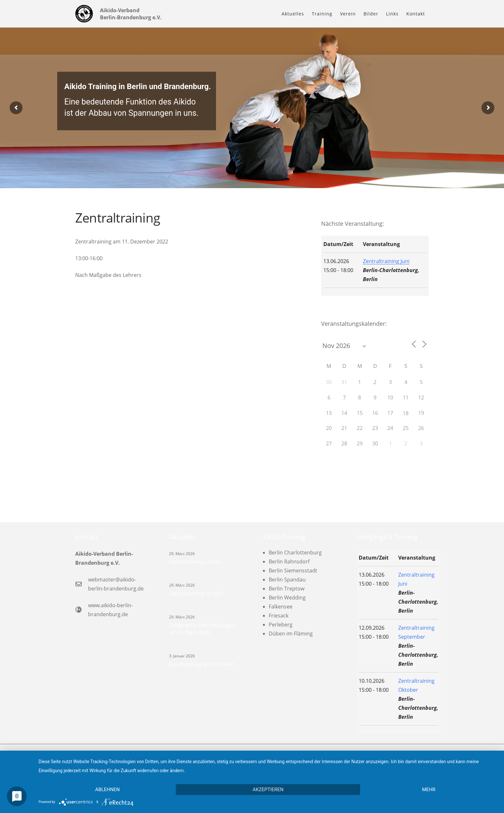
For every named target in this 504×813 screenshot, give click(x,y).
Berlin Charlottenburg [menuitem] (295, 553)
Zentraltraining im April (196, 593)
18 (406, 413)
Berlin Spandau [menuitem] (287, 580)
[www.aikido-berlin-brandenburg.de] (82, 610)
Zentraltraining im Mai (195, 562)
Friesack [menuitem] (279, 616)
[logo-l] (84, 14)
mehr (429, 790)
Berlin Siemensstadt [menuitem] (293, 571)
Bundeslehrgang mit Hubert (202, 664)
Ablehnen (107, 790)
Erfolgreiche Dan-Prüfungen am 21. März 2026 (202, 629)
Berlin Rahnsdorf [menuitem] (289, 562)
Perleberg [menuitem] (281, 625)
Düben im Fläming (291, 634)
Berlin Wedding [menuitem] (287, 598)
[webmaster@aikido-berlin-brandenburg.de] (82, 584)
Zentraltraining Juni (386, 261)
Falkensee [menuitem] (281, 607)
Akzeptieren (268, 790)
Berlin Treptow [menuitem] (287, 589)
